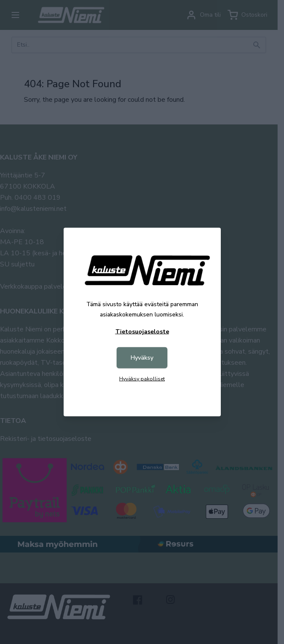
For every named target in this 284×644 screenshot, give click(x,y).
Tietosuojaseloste (142, 332)
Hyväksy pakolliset (142, 379)
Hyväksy (142, 358)
